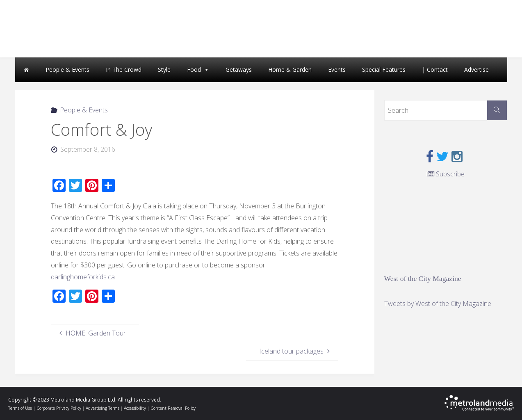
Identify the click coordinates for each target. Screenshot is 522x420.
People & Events (67, 70)
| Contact (435, 70)
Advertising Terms (103, 408)
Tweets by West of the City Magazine (438, 304)
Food (194, 70)
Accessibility (135, 408)
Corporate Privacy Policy (59, 408)
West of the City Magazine (423, 278)
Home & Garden (290, 70)
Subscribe (446, 174)
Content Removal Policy (173, 408)
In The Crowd (124, 70)
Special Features (384, 70)
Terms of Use (20, 408)
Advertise (476, 70)
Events (337, 70)
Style (164, 70)
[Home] (26, 70)
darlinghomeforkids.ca (83, 277)
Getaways (239, 70)
